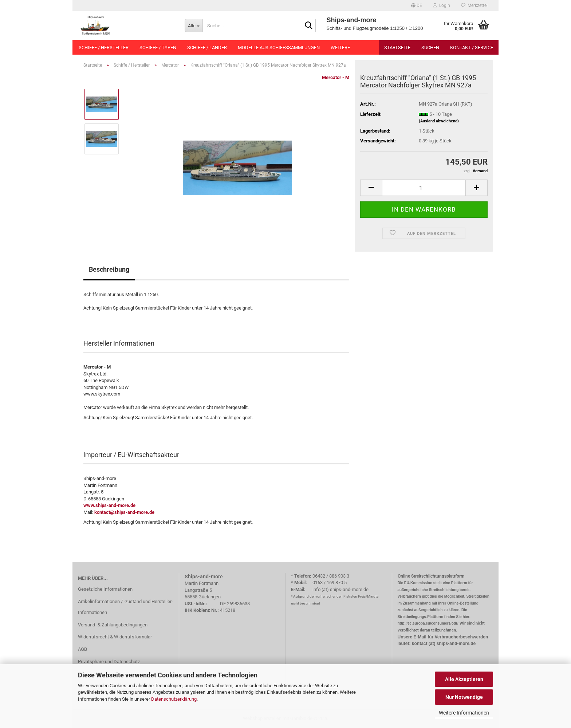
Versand (480, 171)
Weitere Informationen (464, 713)
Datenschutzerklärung (174, 699)
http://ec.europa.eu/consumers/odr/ (428, 623)
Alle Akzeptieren (464, 679)
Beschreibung (109, 269)
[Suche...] (194, 25)
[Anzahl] (424, 188)
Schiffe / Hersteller (104, 48)
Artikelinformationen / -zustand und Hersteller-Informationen (125, 607)
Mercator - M (336, 77)
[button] (417, 5)
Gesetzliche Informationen (105, 589)
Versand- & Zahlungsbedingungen (113, 625)
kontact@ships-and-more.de (124, 512)
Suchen (430, 48)
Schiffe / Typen (158, 48)
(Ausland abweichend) (439, 121)
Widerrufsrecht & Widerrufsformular (115, 637)
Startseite (397, 48)
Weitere (340, 48)
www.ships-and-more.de (109, 505)
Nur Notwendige (464, 697)
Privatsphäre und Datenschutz (109, 662)
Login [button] (442, 5)
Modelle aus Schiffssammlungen (279, 48)
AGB (82, 649)
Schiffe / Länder (207, 48)
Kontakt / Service (472, 48)
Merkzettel (474, 5)
